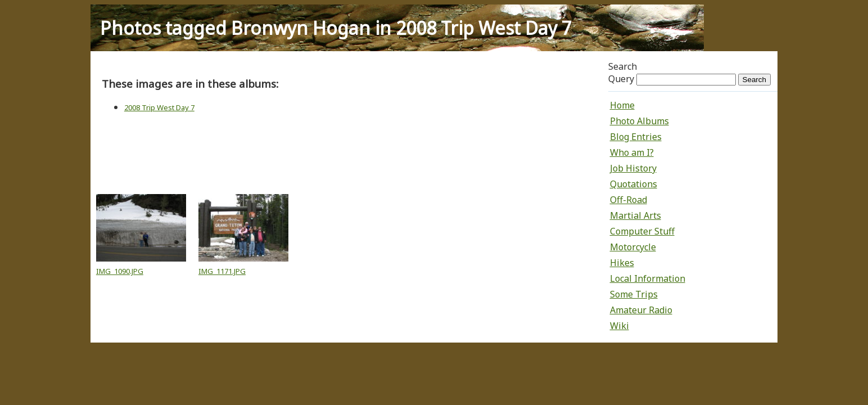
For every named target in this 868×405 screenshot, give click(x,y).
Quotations (634, 184)
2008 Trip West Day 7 (159, 107)
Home (622, 105)
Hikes (622, 263)
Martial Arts (636, 215)
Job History (633, 168)
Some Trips (634, 294)
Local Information (648, 278)
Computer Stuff (642, 231)
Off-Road (629, 200)
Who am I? (632, 152)
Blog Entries (636, 137)
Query (621, 79)
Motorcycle (633, 247)
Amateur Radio (641, 310)
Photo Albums (639, 121)
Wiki (620, 326)
